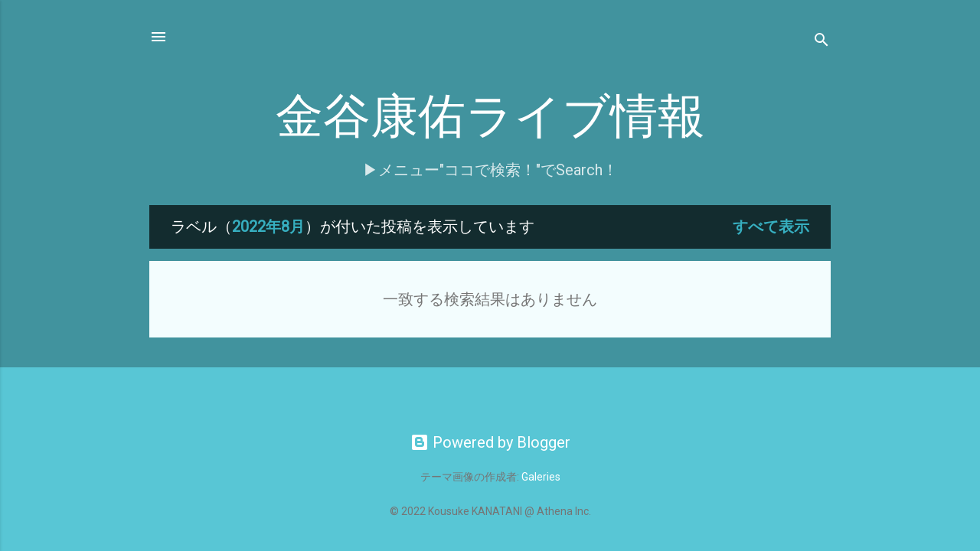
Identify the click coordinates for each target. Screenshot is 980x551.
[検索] (822, 42)
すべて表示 (771, 227)
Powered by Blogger (490, 442)
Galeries (541, 477)
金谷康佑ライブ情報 (490, 117)
